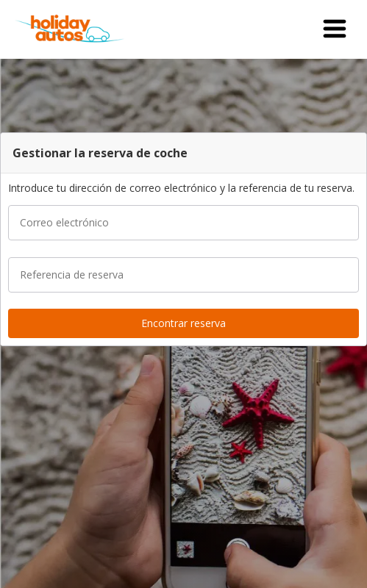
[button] (335, 29)
